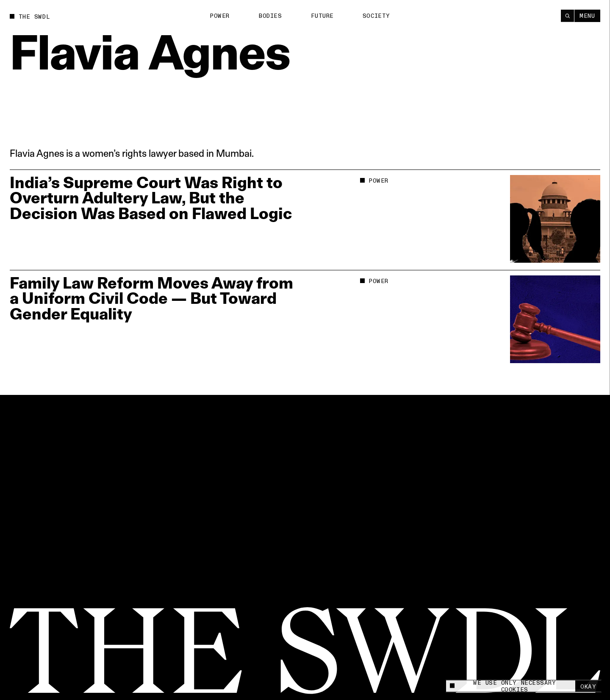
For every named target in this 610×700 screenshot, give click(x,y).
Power (220, 16)
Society (376, 15)
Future (322, 16)
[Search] (567, 15)
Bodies (270, 16)
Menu (587, 15)
